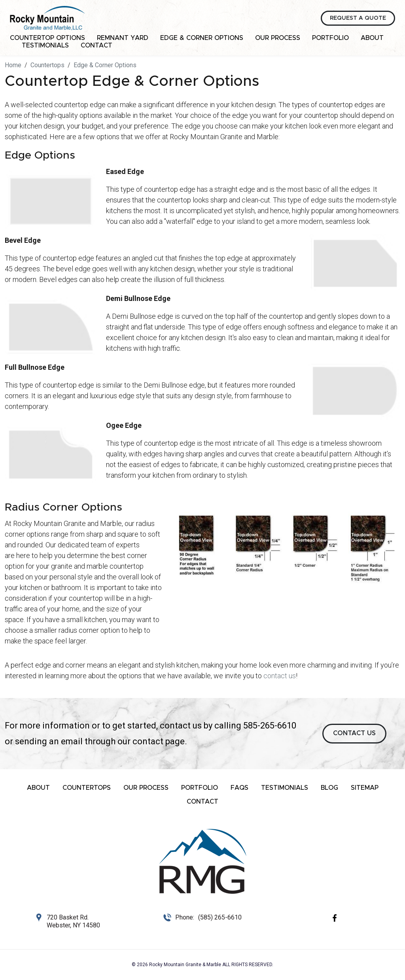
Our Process (278, 38)
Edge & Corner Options (202, 38)
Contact (97, 45)
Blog (329, 788)
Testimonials (45, 45)
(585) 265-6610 (220, 917)
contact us (280, 676)
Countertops (87, 788)
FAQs (239, 788)
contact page (159, 741)
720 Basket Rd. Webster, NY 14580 (73, 921)
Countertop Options (47, 38)
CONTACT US (354, 733)
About (372, 38)
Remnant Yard (123, 38)
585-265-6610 (270, 726)
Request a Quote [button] (358, 18)
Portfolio (330, 38)
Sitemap (365, 788)
